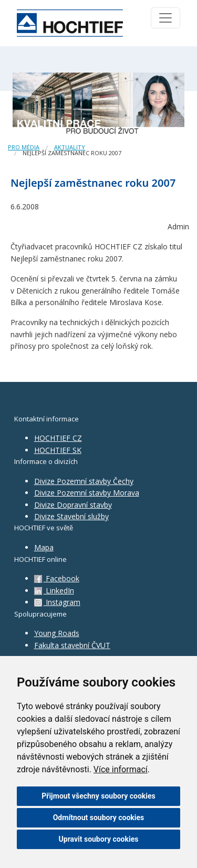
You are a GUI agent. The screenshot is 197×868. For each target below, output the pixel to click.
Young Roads (57, 633)
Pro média (24, 147)
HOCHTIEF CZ (58, 438)
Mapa (44, 547)
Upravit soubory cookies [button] (99, 839)
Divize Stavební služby (71, 516)
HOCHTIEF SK (58, 450)
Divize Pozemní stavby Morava (87, 493)
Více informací (121, 769)
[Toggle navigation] (165, 18)
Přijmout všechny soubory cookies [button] (98, 796)
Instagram (57, 602)
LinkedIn (54, 591)
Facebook (57, 578)
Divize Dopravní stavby (73, 505)
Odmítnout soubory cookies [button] (99, 817)
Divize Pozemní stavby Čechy (84, 481)
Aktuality (70, 147)
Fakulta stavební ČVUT (72, 645)
